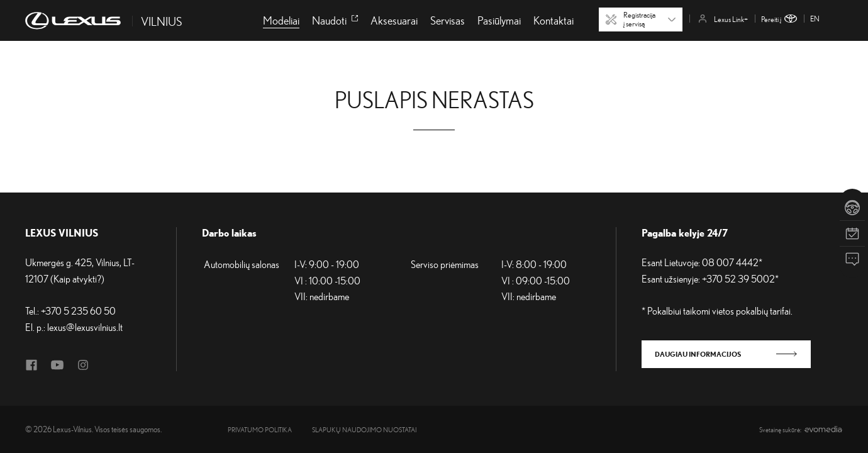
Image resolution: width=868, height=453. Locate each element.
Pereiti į (779, 19)
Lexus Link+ (723, 19)
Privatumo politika (260, 430)
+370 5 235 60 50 (78, 311)
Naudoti (335, 20)
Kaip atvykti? (77, 279)
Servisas (448, 20)
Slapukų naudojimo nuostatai (364, 430)
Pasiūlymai (499, 20)
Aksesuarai (394, 20)
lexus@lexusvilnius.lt (85, 327)
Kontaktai (554, 20)
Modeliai (281, 20)
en (815, 19)
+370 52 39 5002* (740, 279)
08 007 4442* (732, 262)
